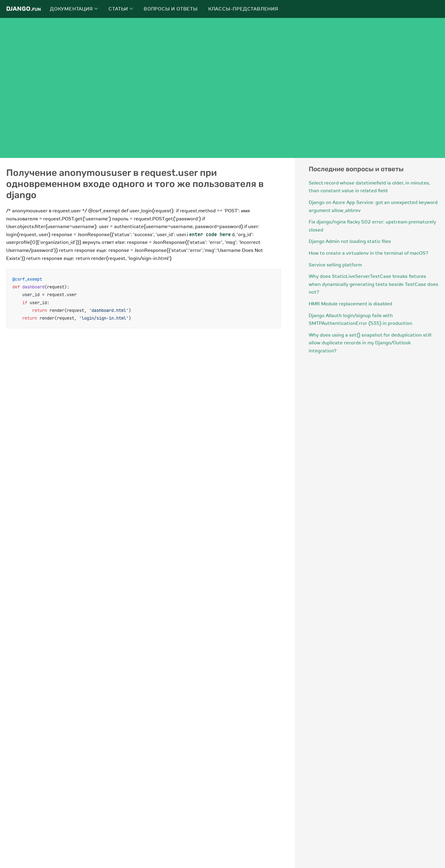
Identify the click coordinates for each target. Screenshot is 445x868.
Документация (74, 9)
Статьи (121, 9)
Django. (23, 9)
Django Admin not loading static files (350, 241)
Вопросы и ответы (171, 9)
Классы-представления (243, 9)
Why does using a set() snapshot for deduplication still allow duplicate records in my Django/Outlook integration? (370, 343)
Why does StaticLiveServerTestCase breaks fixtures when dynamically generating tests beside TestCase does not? (373, 284)
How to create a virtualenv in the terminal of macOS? (369, 253)
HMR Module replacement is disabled (350, 304)
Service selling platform (335, 265)
